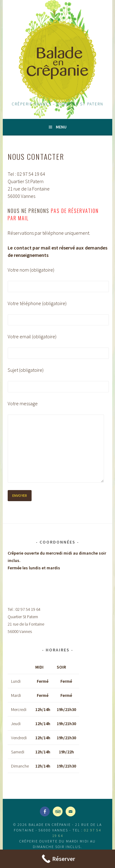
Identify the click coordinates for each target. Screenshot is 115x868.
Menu (61, 127)
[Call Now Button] (57, 859)
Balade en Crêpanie (57, 61)
